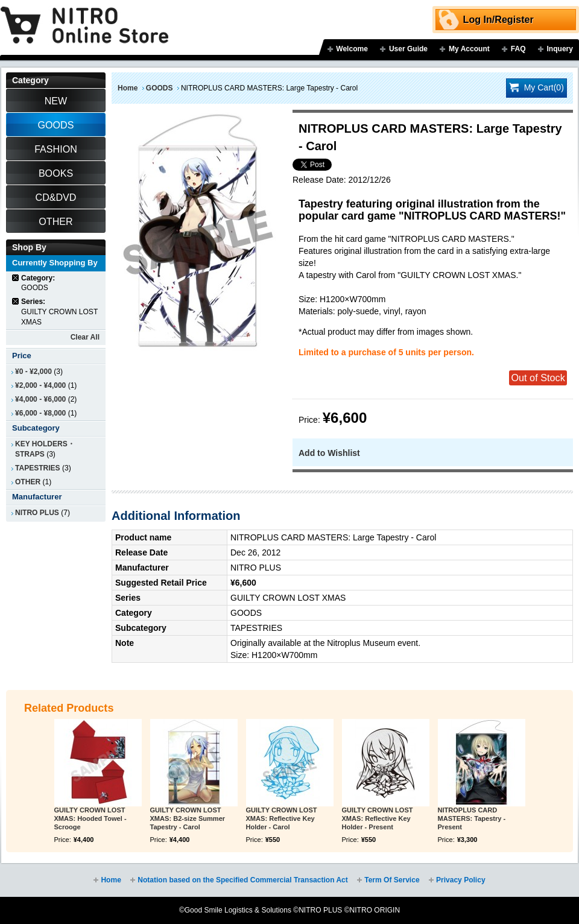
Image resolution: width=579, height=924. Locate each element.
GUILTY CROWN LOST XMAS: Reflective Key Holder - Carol (282, 818)
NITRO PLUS (37, 513)
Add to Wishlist (329, 453)
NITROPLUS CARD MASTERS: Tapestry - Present (472, 818)
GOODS (160, 88)
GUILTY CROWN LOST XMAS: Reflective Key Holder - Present (378, 818)
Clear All (85, 337)
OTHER (28, 482)
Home (128, 88)
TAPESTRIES (38, 468)
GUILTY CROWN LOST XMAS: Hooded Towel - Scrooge (90, 818)
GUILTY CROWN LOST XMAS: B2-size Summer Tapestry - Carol (188, 818)
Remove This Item (16, 278)
